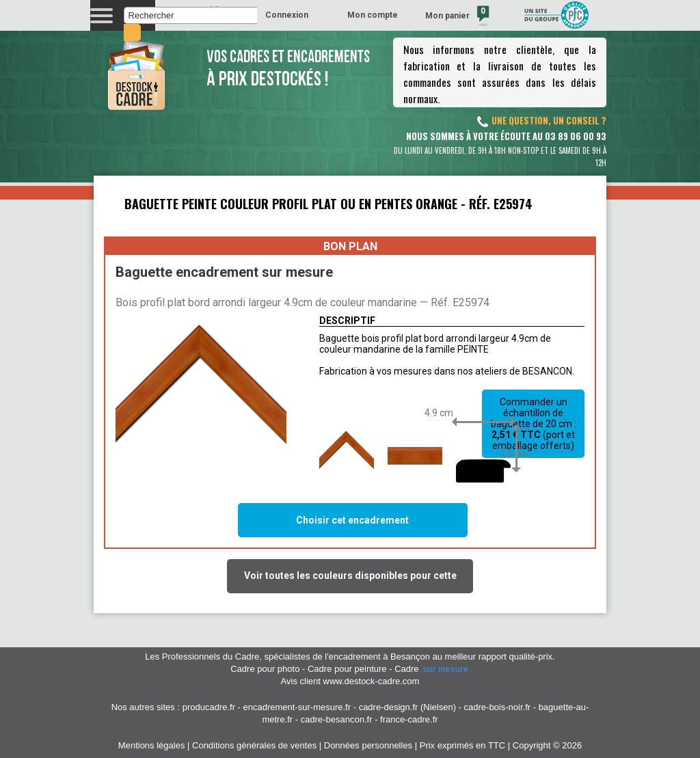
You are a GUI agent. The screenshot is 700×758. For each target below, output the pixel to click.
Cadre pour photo (265, 669)
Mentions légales (152, 745)
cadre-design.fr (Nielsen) (407, 707)
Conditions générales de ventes (254, 745)
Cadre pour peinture (347, 669)
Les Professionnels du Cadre (202, 657)
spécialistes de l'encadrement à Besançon (348, 657)
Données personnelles (368, 745)
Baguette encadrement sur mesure (224, 272)
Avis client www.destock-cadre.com (350, 681)
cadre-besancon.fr (337, 719)
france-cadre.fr (409, 719)
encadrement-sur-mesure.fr (297, 707)
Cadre (432, 669)
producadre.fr (209, 707)
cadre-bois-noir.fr (498, 707)
